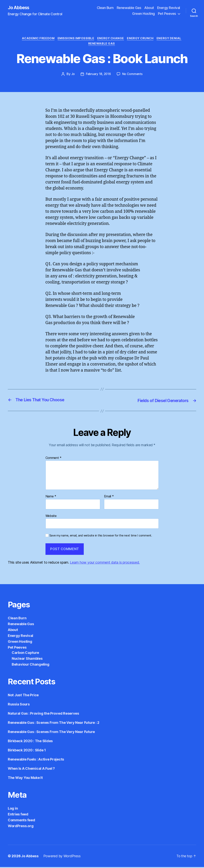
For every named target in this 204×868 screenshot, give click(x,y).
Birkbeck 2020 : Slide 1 (27, 751)
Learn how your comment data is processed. (105, 563)
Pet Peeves (167, 14)
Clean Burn (105, 8)
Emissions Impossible (75, 39)
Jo (72, 75)
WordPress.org (21, 827)
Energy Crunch (142, 39)
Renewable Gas (129, 8)
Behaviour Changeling (31, 665)
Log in (13, 809)
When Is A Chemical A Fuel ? (31, 769)
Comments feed (21, 821)
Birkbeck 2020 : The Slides (30, 742)
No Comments (133, 75)
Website (51, 517)
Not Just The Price (23, 696)
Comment (54, 459)
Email (109, 497)
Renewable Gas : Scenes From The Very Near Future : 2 (54, 724)
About (149, 8)
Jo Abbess (19, 8)
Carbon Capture (25, 654)
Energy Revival (169, 8)
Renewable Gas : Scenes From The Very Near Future (51, 733)
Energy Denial (172, 39)
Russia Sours (19, 705)
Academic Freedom (36, 39)
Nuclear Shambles (27, 659)
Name (51, 497)
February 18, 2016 (98, 75)
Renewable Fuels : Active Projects (36, 760)
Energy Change (111, 39)
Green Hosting (143, 14)
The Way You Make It (25, 779)
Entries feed (18, 815)
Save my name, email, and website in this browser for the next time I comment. (101, 537)
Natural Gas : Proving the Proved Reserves (43, 714)
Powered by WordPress (62, 857)
